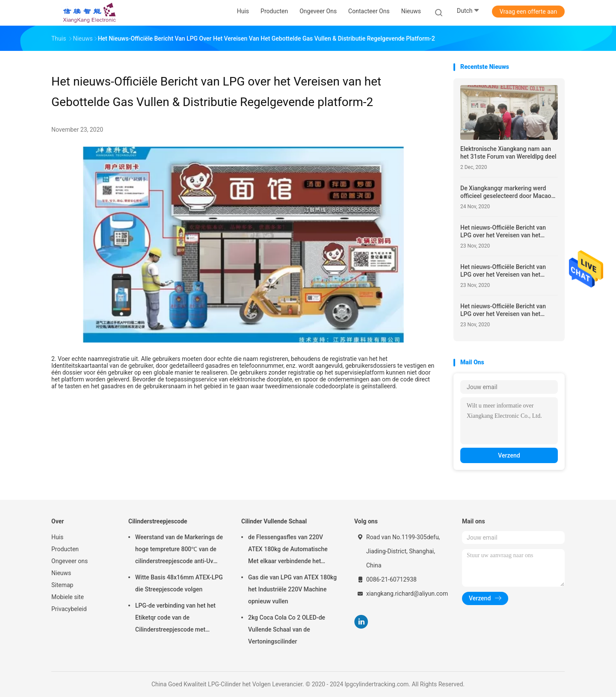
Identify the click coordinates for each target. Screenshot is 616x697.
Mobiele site (68, 597)
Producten (65, 549)
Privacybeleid (69, 609)
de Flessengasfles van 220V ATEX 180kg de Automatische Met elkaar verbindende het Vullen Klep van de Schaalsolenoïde (288, 550)
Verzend (509, 455)
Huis (57, 537)
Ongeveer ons (70, 561)
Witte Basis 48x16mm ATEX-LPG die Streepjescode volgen (179, 583)
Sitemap (62, 585)
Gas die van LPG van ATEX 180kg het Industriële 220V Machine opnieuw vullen (292, 589)
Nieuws (61, 573)
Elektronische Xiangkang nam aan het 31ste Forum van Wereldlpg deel (508, 153)
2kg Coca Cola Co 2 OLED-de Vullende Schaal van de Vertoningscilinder (287, 629)
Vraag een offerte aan (528, 12)
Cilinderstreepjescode (158, 521)
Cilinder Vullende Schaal (274, 521)
